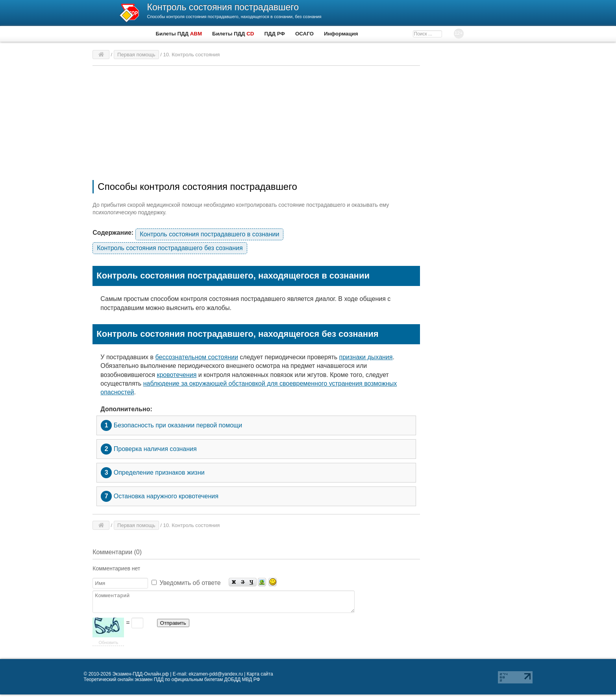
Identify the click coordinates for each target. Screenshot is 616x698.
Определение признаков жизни (153, 473)
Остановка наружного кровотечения (160, 496)
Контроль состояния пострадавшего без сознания (170, 248)
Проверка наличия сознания (149, 449)
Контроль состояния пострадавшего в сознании (209, 234)
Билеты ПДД (179, 34)
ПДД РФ (275, 34)
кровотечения (177, 375)
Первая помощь (136, 55)
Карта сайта (260, 678)
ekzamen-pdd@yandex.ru (216, 678)
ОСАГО (304, 34)
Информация (341, 34)
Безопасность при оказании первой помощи (171, 425)
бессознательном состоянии (197, 357)
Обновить (108, 646)
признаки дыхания (366, 357)
